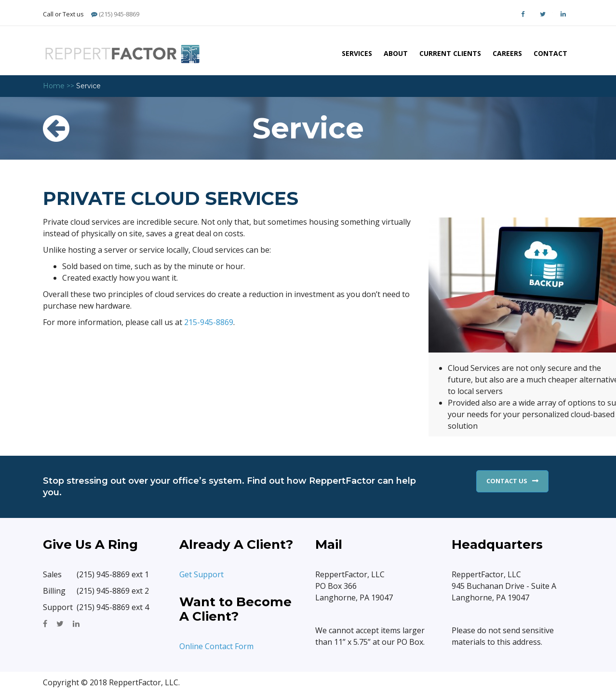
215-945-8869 (209, 322)
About (396, 53)
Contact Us (507, 481)
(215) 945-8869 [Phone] (115, 14)
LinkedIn (563, 14)
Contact (550, 53)
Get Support (202, 574)
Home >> (59, 86)
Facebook (522, 14)
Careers (507, 53)
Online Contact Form (216, 646)
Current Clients (450, 53)
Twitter (543, 14)
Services (357, 53)
